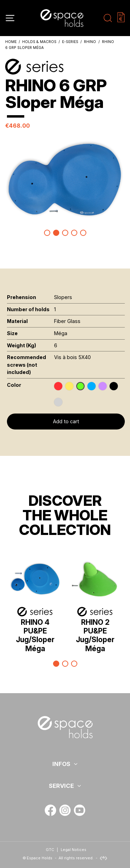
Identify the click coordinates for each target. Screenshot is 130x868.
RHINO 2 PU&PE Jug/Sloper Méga (95, 635)
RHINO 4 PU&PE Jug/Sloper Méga (35, 635)
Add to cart (66, 421)
